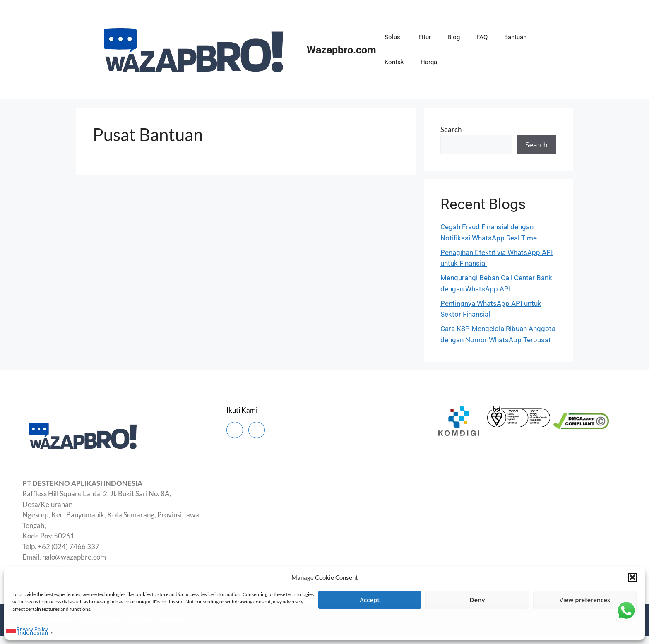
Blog (454, 37)
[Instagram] (257, 430)
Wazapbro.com (341, 50)
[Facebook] (235, 430)
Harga (429, 62)
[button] (632, 577)
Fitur (425, 37)
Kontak (394, 62)
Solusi (393, 37)
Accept (370, 600)
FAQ (482, 37)
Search (451, 129)
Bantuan (515, 37)
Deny (477, 600)
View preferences (585, 600)
